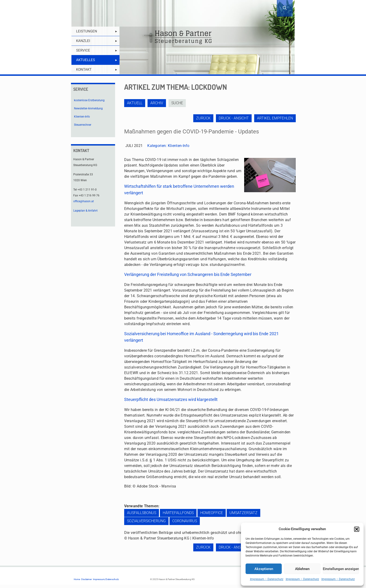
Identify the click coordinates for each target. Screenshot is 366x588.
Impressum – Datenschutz (267, 579)
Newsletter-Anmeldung (88, 108)
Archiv (157, 103)
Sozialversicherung (146, 521)
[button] (357, 529)
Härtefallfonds (178, 513)
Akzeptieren (264, 569)
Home (77, 579)
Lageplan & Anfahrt (85, 211)
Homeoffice (212, 513)
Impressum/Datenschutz (106, 579)
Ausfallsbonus (142, 513)
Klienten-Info (179, 146)
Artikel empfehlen (275, 118)
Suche (178, 103)
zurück (202, 118)
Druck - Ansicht (233, 118)
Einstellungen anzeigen (341, 569)
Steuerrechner (83, 125)
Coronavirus (185, 521)
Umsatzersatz (243, 513)
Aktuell (135, 103)
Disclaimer (86, 579)
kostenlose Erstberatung (89, 100)
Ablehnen (302, 569)
